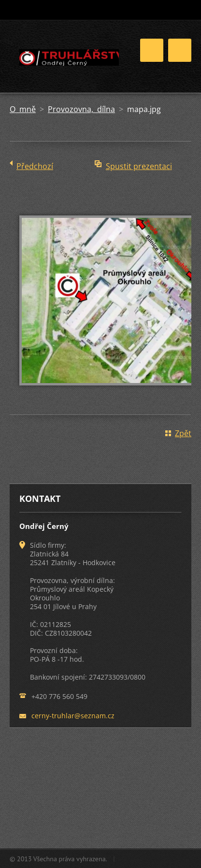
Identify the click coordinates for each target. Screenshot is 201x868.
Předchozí (35, 166)
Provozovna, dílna (81, 109)
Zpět (183, 433)
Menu (180, 50)
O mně (23, 109)
